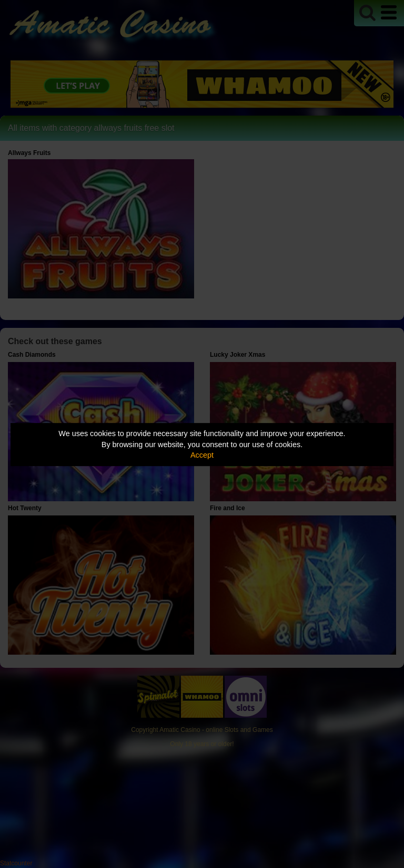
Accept (202, 455)
